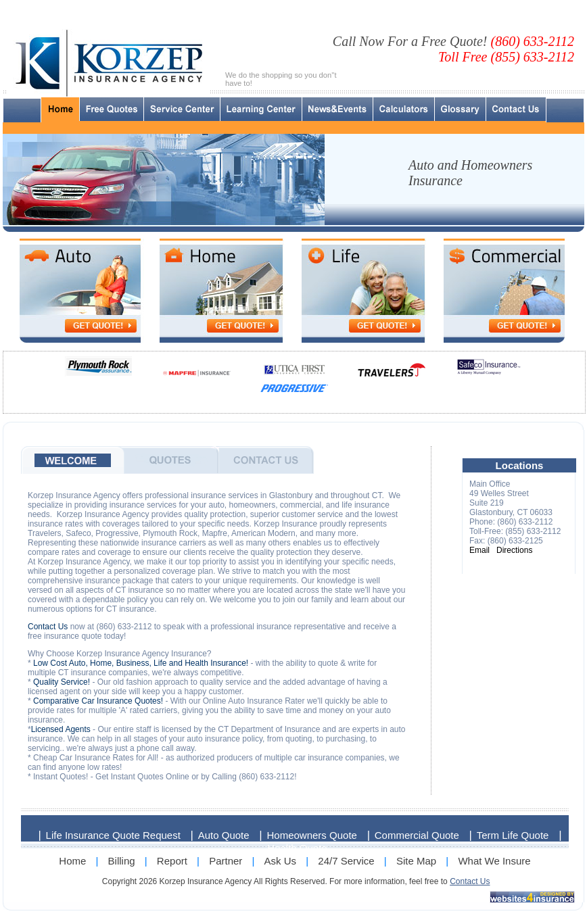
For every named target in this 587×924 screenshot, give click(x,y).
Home (72, 861)
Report (172, 861)
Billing (122, 861)
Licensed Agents (61, 729)
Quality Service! (62, 682)
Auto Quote (224, 835)
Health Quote (297, 848)
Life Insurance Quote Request (113, 835)
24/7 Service (346, 861)
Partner (226, 861)
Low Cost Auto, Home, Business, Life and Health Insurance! (141, 663)
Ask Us (281, 861)
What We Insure (494, 861)
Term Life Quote (513, 835)
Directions (514, 550)
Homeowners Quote (312, 835)
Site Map (416, 861)
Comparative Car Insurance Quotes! (98, 701)
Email (479, 550)
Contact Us (48, 627)
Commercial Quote (417, 835)
